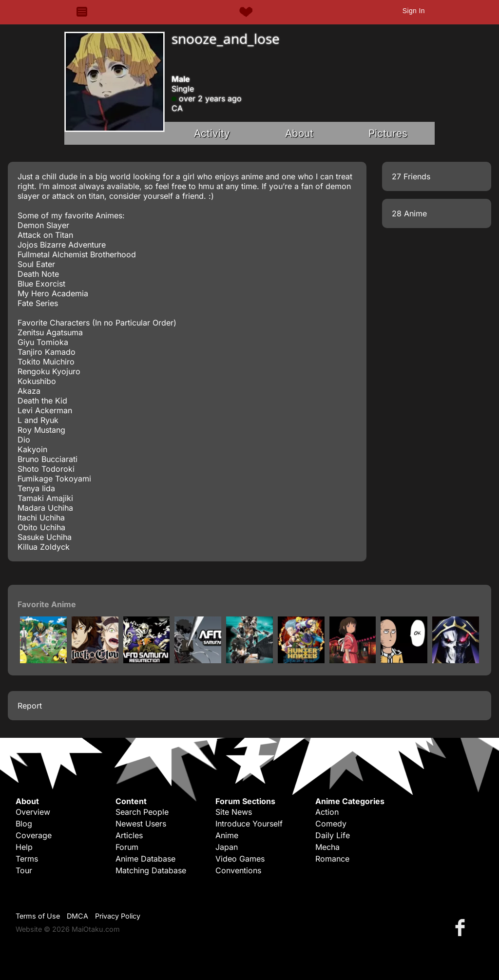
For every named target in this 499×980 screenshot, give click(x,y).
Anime (227, 835)
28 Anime (409, 213)
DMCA (77, 916)
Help (24, 847)
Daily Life (333, 835)
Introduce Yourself (249, 824)
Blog (24, 824)
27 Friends (411, 176)
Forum (127, 847)
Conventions (238, 870)
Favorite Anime (47, 604)
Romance (332, 859)
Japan (227, 847)
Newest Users (141, 824)
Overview (33, 812)
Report (30, 706)
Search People (142, 812)
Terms (27, 859)
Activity (212, 133)
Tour (24, 870)
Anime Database (145, 859)
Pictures (388, 133)
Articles (129, 835)
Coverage (34, 835)
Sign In (414, 11)
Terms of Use (38, 916)
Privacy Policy (118, 916)
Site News (234, 812)
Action (327, 812)
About (299, 133)
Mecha (327, 847)
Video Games (240, 859)
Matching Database (151, 870)
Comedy (331, 824)
